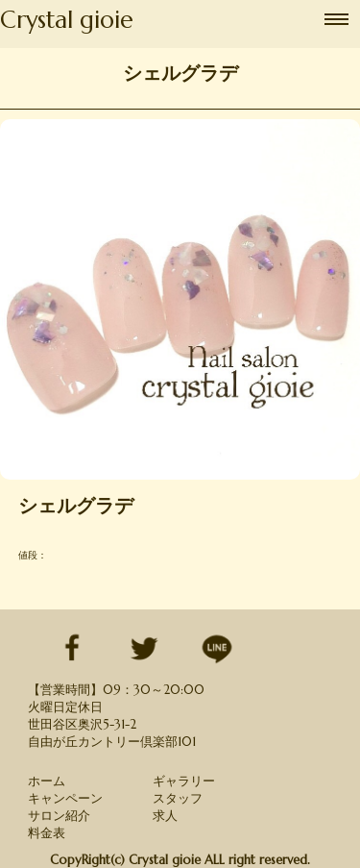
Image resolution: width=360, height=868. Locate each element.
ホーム (47, 781)
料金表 (47, 833)
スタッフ (178, 798)
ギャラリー (184, 781)
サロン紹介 (59, 816)
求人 (165, 816)
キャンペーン (65, 798)
